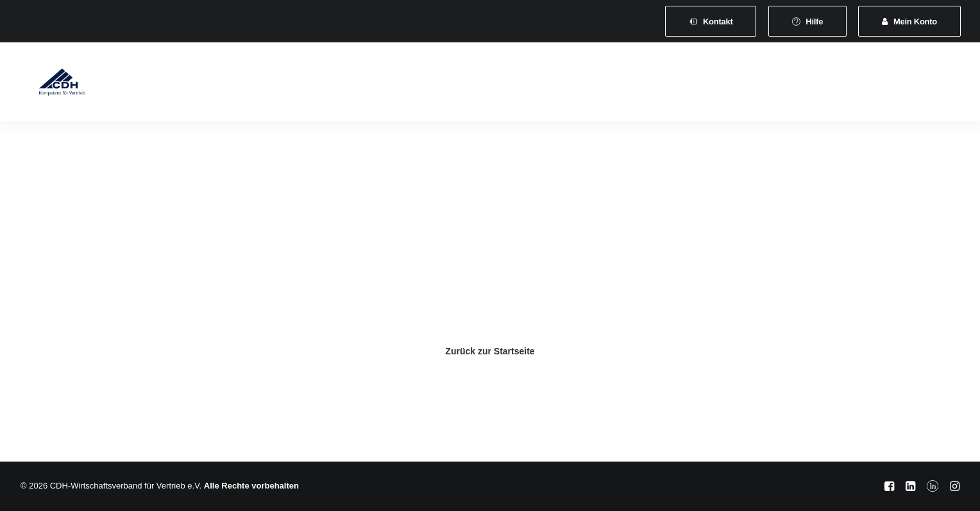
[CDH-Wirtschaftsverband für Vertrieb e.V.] (51, 85)
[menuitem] (711, 21)
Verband (207, 84)
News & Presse (583, 84)
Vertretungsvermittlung (688, 84)
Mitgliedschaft (277, 84)
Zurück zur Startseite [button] (490, 351)
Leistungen (352, 84)
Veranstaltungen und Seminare (464, 84)
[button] (852, 85)
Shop (770, 84)
